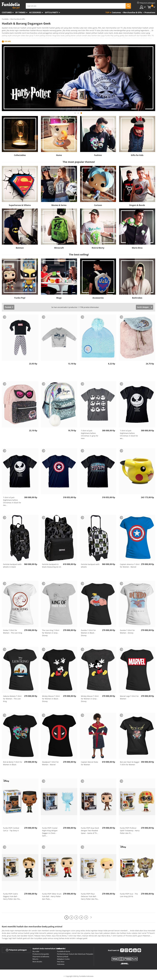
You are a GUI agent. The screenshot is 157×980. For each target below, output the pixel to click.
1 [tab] (75, 114)
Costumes (7, 12)
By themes (20, 12)
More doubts (37, 962)
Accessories (35, 12)
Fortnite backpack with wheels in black (12, 566)
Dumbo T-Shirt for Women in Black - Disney (88, 633)
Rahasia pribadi (63, 957)
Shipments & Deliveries (41, 957)
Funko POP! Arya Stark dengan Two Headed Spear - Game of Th (90, 831)
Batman (20, 248)
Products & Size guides (41, 954)
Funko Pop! (20, 298)
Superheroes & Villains (20, 205)
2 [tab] (78, 114)
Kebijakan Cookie (63, 959)
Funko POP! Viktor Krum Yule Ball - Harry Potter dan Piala (52, 896)
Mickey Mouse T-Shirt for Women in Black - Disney (51, 699)
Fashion (98, 155)
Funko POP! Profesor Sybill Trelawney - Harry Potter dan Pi (130, 831)
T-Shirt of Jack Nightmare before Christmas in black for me (12, 501)
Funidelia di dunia (63, 951)
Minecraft (59, 248)
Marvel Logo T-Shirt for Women (129, 697)
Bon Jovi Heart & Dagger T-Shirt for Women (130, 763)
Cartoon (98, 205)
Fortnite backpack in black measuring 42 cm (52, 566)
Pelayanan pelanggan (16, 950)
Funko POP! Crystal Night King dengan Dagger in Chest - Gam (50, 832)
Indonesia (61, 964)
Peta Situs (61, 962)
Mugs (59, 298)
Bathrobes (137, 298)
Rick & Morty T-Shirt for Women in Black (13, 763)
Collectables (20, 155)
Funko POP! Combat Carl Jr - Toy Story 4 (11, 829)
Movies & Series (59, 205)
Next (150, 78)
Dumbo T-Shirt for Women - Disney (127, 632)
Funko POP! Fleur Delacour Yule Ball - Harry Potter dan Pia (90, 896)
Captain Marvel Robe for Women (90, 763)
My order (36, 951)
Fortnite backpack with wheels (90, 566)
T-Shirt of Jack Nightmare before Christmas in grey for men (90, 434)
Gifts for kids (137, 155)
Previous (7, 78)
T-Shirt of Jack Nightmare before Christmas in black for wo (129, 434)
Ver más (8, 41)
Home (59, 155)
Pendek (8, 307)
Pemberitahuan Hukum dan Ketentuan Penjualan (75, 954)
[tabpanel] (78, 78)
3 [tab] (81, 114)
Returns (35, 959)
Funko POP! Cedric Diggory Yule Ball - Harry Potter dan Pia (12, 896)
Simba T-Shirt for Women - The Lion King (13, 632)
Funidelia (5, 19)
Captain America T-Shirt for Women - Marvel (130, 566)
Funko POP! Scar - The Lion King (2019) (129, 895)
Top (107, 12)
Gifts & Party (51, 12)
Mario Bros (137, 248)
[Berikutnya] (91, 917)
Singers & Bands (137, 205)
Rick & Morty (98, 248)
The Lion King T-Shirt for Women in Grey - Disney (51, 633)
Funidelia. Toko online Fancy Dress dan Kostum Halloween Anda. (11, 6)
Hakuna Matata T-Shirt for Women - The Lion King (12, 699)
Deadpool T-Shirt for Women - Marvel (50, 763)
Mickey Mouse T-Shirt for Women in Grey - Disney (90, 699)
